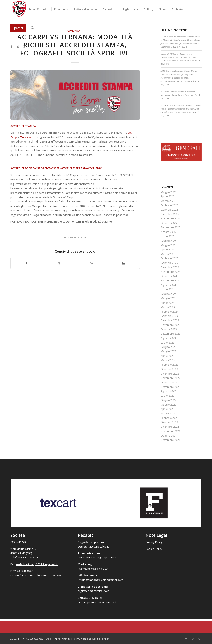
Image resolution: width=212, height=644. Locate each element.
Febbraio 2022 (169, 418)
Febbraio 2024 (169, 312)
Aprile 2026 (167, 196)
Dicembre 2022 (170, 374)
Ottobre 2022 (169, 382)
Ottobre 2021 (169, 436)
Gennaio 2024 (169, 316)
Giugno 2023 (168, 347)
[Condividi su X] (59, 263)
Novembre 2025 (170, 218)
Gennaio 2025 (169, 263)
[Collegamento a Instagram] (18, 46)
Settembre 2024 (170, 280)
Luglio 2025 (167, 236)
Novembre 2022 (170, 378)
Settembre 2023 (170, 334)
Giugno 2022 (168, 400)
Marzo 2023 (168, 360)
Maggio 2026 (168, 192)
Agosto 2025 (168, 232)
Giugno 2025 (168, 241)
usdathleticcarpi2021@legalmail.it (37, 564)
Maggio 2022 (168, 405)
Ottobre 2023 (169, 329)
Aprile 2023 (167, 356)
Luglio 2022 (167, 396)
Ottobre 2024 (169, 276)
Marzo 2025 (168, 254)
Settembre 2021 (170, 440)
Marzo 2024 (168, 307)
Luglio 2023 (167, 343)
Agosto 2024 (168, 285)
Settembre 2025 (170, 227)
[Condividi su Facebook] (27, 263)
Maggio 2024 (168, 298)
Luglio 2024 (167, 289)
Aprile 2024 (167, 303)
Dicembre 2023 (170, 320)
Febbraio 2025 (169, 258)
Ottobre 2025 (169, 223)
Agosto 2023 (168, 338)
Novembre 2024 (170, 272)
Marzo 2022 (168, 413)
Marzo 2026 (168, 201)
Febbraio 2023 (169, 365)
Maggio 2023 (168, 351)
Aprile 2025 (167, 249)
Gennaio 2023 (169, 369)
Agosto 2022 (168, 391)
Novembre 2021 (170, 431)
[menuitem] (18, 9)
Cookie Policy (154, 549)
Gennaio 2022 (169, 422)
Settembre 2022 (170, 387)
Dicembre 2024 (170, 267)
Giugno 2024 (168, 294)
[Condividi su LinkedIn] (123, 263)
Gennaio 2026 (169, 210)
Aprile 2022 (167, 409)
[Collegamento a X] (24, 46)
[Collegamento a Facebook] (12, 46)
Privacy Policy (154, 542)
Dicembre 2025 (170, 214)
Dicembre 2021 (170, 427)
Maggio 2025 (168, 245)
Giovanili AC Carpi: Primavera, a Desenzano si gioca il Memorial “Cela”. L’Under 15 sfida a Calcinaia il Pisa (179, 57)
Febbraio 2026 (169, 205)
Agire (58, 639)
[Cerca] (32, 28)
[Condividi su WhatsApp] (91, 263)
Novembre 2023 (170, 325)
